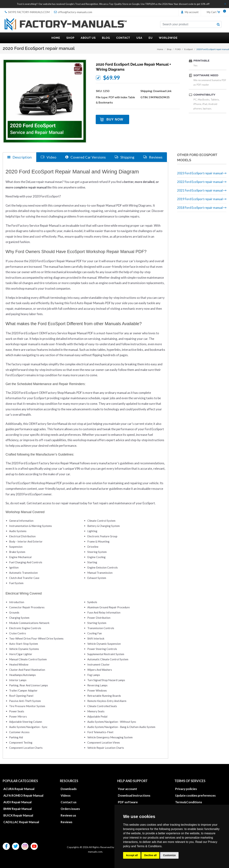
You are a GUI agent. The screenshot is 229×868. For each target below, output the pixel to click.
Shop (169, 49)
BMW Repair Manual (18, 809)
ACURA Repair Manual (19, 789)
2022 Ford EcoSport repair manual (200, 182)
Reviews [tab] (153, 157)
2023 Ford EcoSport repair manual (200, 173)
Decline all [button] (150, 855)
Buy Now (115, 119)
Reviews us (68, 815)
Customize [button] (169, 855)
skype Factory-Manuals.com (27, 12)
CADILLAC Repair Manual (21, 822)
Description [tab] (20, 157)
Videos (66, 795)
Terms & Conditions (149, 846)
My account (190, 12)
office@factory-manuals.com (73, 12)
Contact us (69, 802)
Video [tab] (49, 157)
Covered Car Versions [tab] (86, 157)
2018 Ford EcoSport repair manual (200, 208)
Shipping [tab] (125, 157)
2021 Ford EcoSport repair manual (200, 190)
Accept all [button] (132, 855)
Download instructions (134, 795)
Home (160, 49)
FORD (178, 49)
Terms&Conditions (189, 802)
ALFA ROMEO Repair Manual (23, 795)
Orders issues (70, 809)
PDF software (128, 802)
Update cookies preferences (195, 795)
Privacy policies (186, 789)
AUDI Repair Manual (17, 802)
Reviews (66, 822)
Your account (127, 789)
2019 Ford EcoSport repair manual (200, 199)
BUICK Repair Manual (18, 815)
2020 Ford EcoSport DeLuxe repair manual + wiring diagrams (133, 67)
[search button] (218, 24)
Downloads (69, 789)
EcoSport (189, 49)
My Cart (215, 12)
